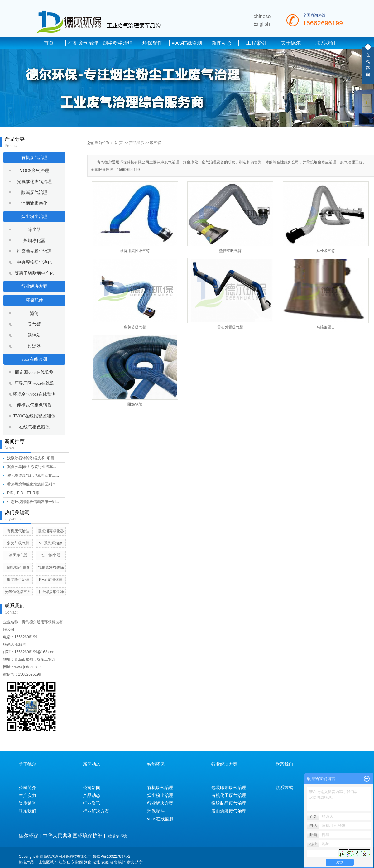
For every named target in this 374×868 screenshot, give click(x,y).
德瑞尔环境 (117, 836)
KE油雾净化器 (51, 580)
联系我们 (325, 43)
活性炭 (34, 335)
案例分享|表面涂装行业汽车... (32, 467)
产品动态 (92, 795)
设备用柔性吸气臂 (135, 251)
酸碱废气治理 (34, 193)
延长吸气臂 (326, 251)
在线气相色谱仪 (34, 427)
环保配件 (152, 43)
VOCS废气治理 (34, 171)
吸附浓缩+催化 (18, 567)
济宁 (139, 862)
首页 (49, 43)
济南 (113, 862)
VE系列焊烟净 (51, 543)
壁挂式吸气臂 (230, 251)
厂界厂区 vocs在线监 (34, 383)
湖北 (96, 862)
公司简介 (27, 788)
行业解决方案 (34, 286)
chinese (262, 16)
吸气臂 (34, 324)
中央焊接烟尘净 (51, 592)
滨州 (122, 862)
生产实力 (27, 795)
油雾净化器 (18, 555)
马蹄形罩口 (326, 327)
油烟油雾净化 (34, 203)
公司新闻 (92, 788)
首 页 (119, 143)
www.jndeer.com (28, 667)
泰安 (131, 862)
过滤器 (34, 346)
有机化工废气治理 (229, 795)
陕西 (79, 862)
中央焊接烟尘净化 (34, 262)
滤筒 (34, 313)
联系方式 (284, 788)
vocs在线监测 (187, 43)
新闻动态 (222, 43)
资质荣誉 (27, 803)
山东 (71, 862)
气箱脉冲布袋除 (51, 567)
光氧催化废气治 (18, 592)
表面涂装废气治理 (229, 811)
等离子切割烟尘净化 (34, 273)
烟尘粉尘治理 (118, 43)
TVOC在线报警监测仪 (34, 416)
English (261, 24)
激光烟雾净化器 (51, 531)
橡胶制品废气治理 (229, 803)
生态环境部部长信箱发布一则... (33, 502)
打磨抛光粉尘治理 (34, 251)
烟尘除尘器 (51, 555)
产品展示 (137, 143)
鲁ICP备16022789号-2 (112, 856)
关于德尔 (291, 43)
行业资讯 (92, 803)
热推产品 (26, 862)
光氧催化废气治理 (34, 182)
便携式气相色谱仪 (34, 405)
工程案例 (256, 43)
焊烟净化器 (34, 241)
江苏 (62, 862)
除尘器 (34, 230)
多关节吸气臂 (18, 543)
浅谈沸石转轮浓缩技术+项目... (32, 458)
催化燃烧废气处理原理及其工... (33, 475)
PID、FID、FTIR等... (25, 493)
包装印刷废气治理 (229, 788)
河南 (88, 862)
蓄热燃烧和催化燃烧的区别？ (31, 484)
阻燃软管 (135, 404)
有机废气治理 (83, 43)
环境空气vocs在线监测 (34, 394)
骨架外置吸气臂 (230, 327)
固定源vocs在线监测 (34, 372)
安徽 (105, 862)
